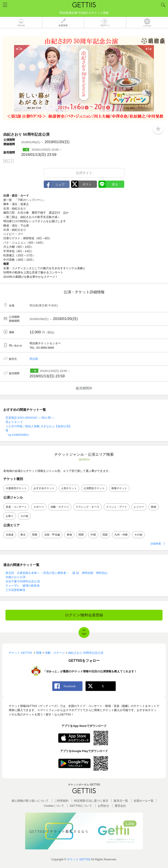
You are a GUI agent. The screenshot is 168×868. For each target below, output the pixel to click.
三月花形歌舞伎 (15, 590)
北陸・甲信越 (52, 535)
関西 (81, 535)
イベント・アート (117, 507)
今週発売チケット (16, 488)
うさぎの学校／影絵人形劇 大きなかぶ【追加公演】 (39, 426)
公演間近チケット (94, 488)
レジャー (139, 507)
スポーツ (39, 507)
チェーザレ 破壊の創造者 (23, 586)
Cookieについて (54, 806)
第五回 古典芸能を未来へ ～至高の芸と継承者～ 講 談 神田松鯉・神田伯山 (56, 573)
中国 (93, 535)
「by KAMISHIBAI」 (18, 435)
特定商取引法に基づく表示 (91, 801)
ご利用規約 (61, 801)
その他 (24, 516)
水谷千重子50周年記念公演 (23, 581)
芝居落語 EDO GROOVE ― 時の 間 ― (30, 418)
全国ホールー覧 (144, 801)
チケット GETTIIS (79, 859)
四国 (105, 535)
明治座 (34, 359)
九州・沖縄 (121, 535)
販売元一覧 (121, 801)
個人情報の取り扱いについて (30, 801)
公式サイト (84, 173)
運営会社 (120, 806)
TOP (84, 634)
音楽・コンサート (16, 507)
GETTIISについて (81, 806)
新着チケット (119, 488)
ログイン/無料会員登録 (84, 615)
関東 (35, 535)
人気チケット (69, 488)
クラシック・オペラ (87, 507)
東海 (69, 535)
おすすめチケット (44, 488)
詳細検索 (156, 544)
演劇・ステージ (60, 507)
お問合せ (103, 806)
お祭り (10, 516)
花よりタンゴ (14, 422)
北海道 (10, 535)
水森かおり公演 (15, 577)
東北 (23, 535)
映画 (154, 507)
